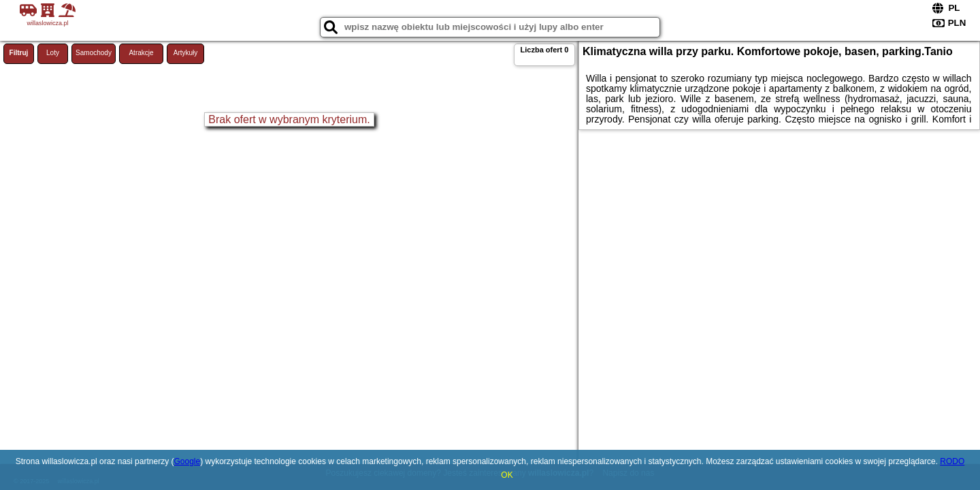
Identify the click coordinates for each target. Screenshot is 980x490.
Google (187, 461)
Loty (53, 53)
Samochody (94, 53)
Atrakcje (141, 53)
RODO (952, 461)
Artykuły (186, 53)
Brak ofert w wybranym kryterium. (289, 119)
